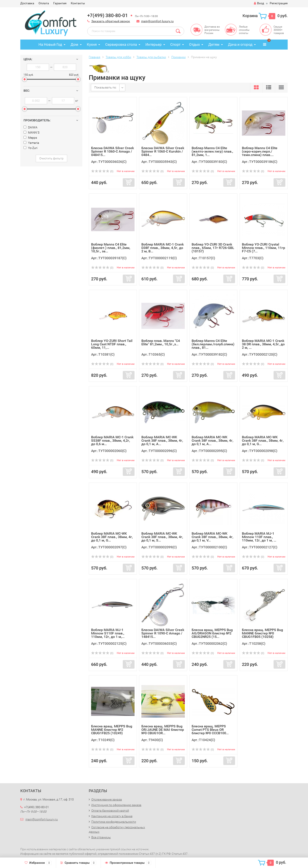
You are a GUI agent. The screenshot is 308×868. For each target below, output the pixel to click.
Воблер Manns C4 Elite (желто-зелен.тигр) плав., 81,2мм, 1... (212, 151)
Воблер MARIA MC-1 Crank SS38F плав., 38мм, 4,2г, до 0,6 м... (112, 441)
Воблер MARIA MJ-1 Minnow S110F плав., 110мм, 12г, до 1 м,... (108, 633)
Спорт (175, 44)
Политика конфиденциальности (114, 822)
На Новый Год (50, 44)
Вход (259, 3)
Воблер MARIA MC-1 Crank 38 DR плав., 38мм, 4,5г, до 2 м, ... (263, 344)
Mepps (30, 138)
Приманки (178, 57)
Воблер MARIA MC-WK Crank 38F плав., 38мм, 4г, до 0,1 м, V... (212, 537)
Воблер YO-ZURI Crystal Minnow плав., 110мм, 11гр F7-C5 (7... (264, 248)
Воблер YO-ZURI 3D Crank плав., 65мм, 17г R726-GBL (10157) (213, 248)
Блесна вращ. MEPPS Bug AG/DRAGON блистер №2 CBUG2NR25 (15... (212, 633)
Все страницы (101, 837)
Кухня (92, 44)
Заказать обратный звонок (111, 21)
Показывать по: (105, 87)
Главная (95, 57)
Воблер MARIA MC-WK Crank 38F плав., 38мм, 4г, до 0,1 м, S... (162, 537)
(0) (102, 171)
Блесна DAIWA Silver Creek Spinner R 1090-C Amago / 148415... (163, 633)
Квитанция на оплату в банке (112, 816)
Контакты (78, 3)
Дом (74, 44)
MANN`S (31, 132)
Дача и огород (240, 44)
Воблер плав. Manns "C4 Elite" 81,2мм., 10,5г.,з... (161, 342)
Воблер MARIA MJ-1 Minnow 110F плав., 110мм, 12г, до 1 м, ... (259, 537)
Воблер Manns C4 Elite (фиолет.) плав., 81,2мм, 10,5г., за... (111, 248)
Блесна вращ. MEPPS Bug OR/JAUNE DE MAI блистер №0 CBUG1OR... (163, 730)
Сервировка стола (121, 44)
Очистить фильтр (51, 158)
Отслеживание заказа (107, 799)
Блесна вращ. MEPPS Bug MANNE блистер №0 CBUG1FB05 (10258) (262, 633)
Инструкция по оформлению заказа (116, 805)
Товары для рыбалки (151, 57)
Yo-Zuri (30, 148)
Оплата (44, 3)
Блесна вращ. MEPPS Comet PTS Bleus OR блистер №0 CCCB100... (210, 730)
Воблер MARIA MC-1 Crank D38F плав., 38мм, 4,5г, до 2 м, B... (163, 248)
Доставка (27, 3)
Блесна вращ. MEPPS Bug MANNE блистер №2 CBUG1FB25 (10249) (112, 730)
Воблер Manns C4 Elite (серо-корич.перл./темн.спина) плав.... (260, 151)
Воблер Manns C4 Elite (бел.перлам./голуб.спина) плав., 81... (213, 344)
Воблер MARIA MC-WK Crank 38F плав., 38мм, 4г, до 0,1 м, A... (162, 441)
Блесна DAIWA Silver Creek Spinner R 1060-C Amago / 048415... (113, 151)
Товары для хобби (118, 57)
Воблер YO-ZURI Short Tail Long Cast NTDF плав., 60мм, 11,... (112, 344)
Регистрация (279, 3)
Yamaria (31, 143)
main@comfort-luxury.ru (157, 21)
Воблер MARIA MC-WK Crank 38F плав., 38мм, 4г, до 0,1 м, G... (263, 441)
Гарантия (60, 3)
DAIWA (30, 127)
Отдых (194, 44)
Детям (214, 44)
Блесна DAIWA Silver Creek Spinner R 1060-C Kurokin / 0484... (163, 151)
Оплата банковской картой (110, 811)
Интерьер (154, 44)
